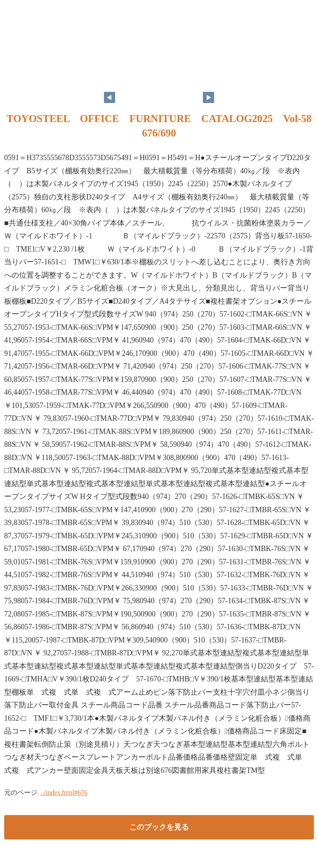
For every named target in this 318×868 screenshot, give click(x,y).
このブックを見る (159, 827)
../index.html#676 (64, 792)
